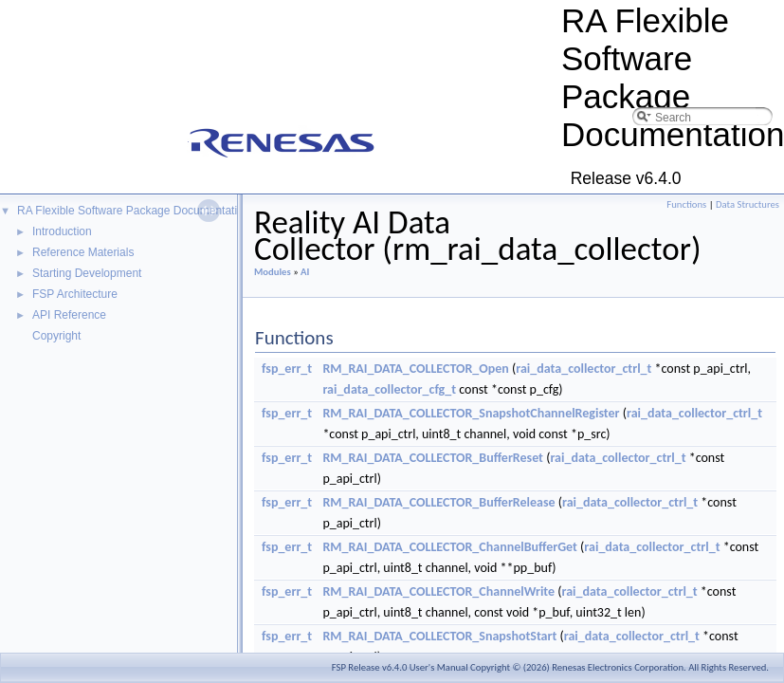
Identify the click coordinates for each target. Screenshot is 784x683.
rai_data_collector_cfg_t (389, 389)
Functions (686, 204)
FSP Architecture (75, 294)
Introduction (62, 231)
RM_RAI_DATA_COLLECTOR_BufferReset (433, 458)
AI (305, 272)
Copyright (56, 336)
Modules (273, 272)
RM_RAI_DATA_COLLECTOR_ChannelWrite (438, 591)
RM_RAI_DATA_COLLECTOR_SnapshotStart (439, 636)
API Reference (69, 315)
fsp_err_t (287, 369)
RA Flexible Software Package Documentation (133, 211)
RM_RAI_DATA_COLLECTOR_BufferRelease (438, 502)
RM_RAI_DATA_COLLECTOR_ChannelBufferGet (450, 547)
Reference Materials (83, 252)
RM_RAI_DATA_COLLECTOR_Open (415, 369)
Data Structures (748, 204)
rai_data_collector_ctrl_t (583, 369)
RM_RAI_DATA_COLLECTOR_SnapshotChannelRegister (471, 413)
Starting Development (87, 273)
